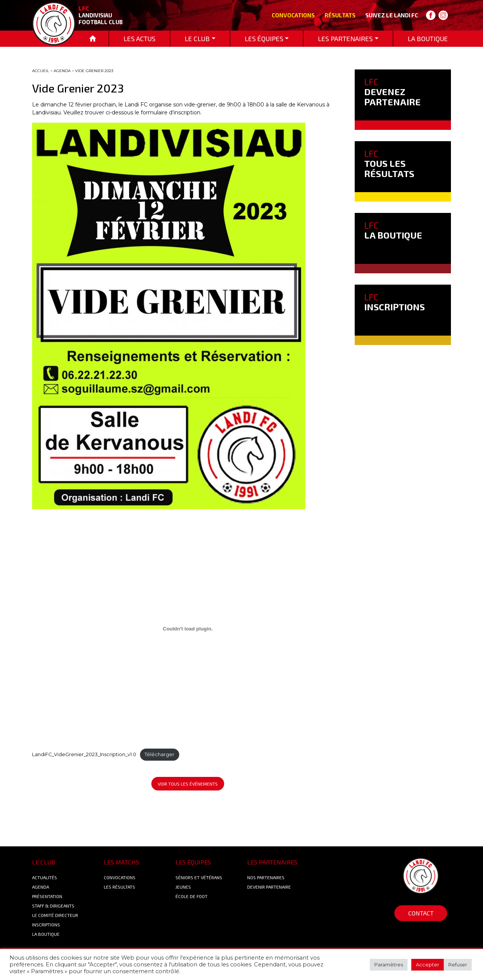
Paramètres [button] (389, 965)
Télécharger (159, 754)
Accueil (41, 71)
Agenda (62, 71)
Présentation (47, 896)
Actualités (45, 877)
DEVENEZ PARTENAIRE (392, 92)
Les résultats (119, 887)
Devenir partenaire (269, 887)
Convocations (293, 15)
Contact (421, 913)
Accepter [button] (428, 965)
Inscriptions (46, 925)
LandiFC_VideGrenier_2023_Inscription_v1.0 (84, 754)
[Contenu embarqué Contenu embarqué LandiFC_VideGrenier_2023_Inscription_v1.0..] (188, 629)
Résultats (340, 15)
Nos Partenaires (266, 877)
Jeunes (183, 887)
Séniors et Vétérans (199, 877)
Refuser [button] (458, 965)
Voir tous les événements (188, 784)
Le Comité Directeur (55, 915)
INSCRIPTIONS (395, 302)
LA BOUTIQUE (393, 230)
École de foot (192, 896)
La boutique (46, 934)
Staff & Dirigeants (53, 906)
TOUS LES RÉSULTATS (389, 163)
